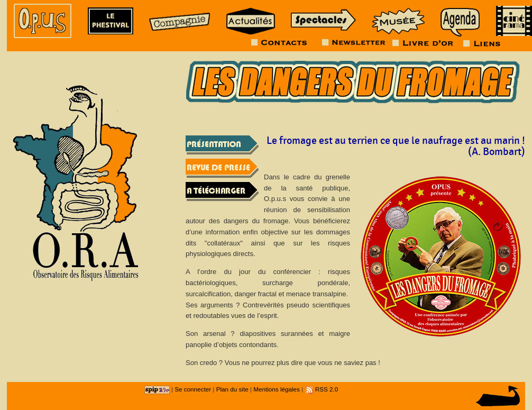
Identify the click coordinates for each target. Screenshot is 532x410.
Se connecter (193, 389)
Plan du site (232, 389)
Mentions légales (277, 389)
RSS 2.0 (322, 389)
